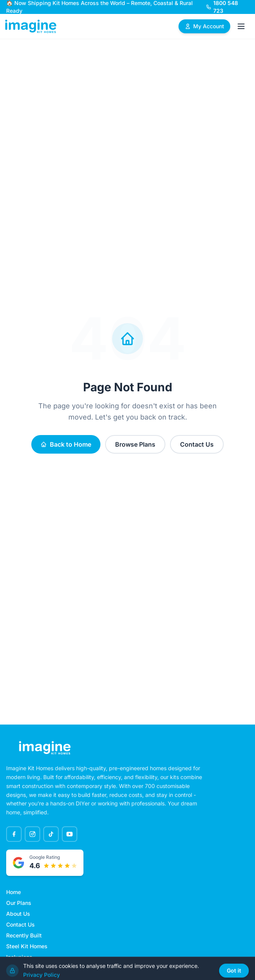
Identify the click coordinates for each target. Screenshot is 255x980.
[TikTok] (51, 834)
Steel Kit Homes (27, 946)
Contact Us (197, 444)
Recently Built (24, 935)
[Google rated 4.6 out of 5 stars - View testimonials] (45, 863)
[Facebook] (14, 834)
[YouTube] (70, 834)
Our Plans (19, 903)
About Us (18, 914)
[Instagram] (32, 834)
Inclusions (19, 957)
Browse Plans (135, 444)
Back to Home (66, 444)
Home (14, 892)
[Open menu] (241, 26)
